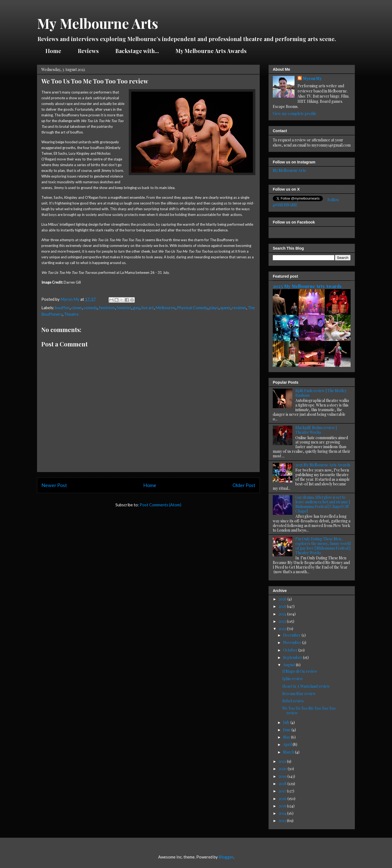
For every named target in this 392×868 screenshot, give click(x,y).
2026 (283, 599)
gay (136, 308)
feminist (124, 308)
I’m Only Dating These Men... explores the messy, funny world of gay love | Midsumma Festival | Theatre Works (323, 546)
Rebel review (293, 701)
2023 (283, 621)
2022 (283, 629)
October (291, 650)
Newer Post (54, 485)
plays (214, 308)
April (288, 744)
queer (225, 308)
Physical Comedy (192, 308)
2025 (283, 606)
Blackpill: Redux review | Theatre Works (316, 430)
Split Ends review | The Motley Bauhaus (321, 393)
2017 (283, 791)
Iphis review (293, 679)
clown (77, 308)
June (287, 730)
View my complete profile (295, 114)
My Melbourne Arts (98, 23)
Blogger (226, 857)
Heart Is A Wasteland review (306, 686)
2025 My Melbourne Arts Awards (307, 286)
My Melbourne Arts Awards (211, 51)
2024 (283, 614)
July (287, 722)
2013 (283, 821)
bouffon (62, 308)
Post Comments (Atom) (160, 505)
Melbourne (165, 308)
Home (53, 51)
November (293, 642)
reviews (239, 308)
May (287, 737)
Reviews (88, 51)
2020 (283, 769)
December (292, 635)
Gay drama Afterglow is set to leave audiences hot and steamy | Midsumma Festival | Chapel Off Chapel (323, 504)
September (293, 657)
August (290, 665)
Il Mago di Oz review (300, 671)
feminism (107, 308)
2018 (283, 784)
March (289, 752)
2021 (283, 761)
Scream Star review (299, 694)
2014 (283, 813)
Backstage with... (137, 51)
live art (147, 308)
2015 (283, 806)
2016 (283, 799)
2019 (283, 776)
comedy (90, 308)
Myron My (312, 78)
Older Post (244, 485)
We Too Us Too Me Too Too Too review (309, 711)
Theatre (71, 314)
